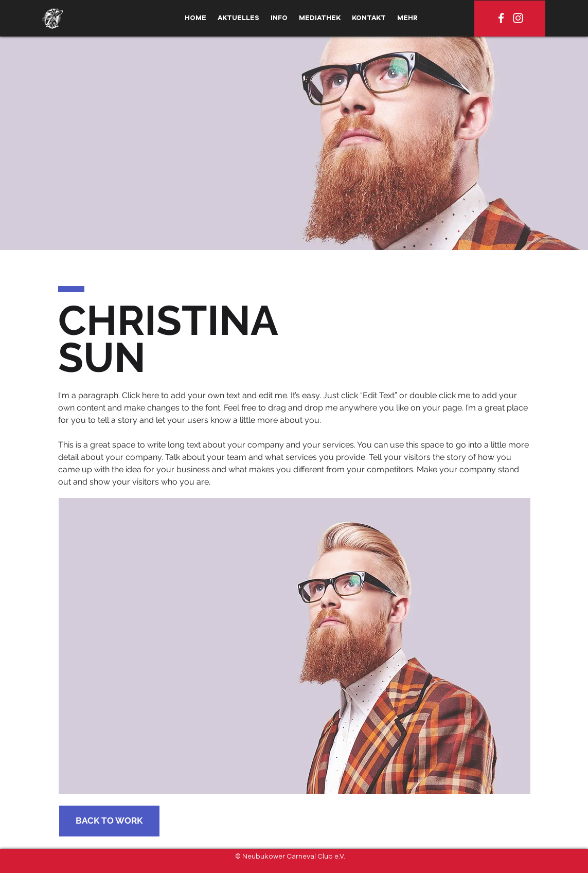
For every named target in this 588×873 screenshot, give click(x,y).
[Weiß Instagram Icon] (518, 18)
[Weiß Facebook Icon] (501, 18)
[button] (279, 18)
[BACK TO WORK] (109, 821)
